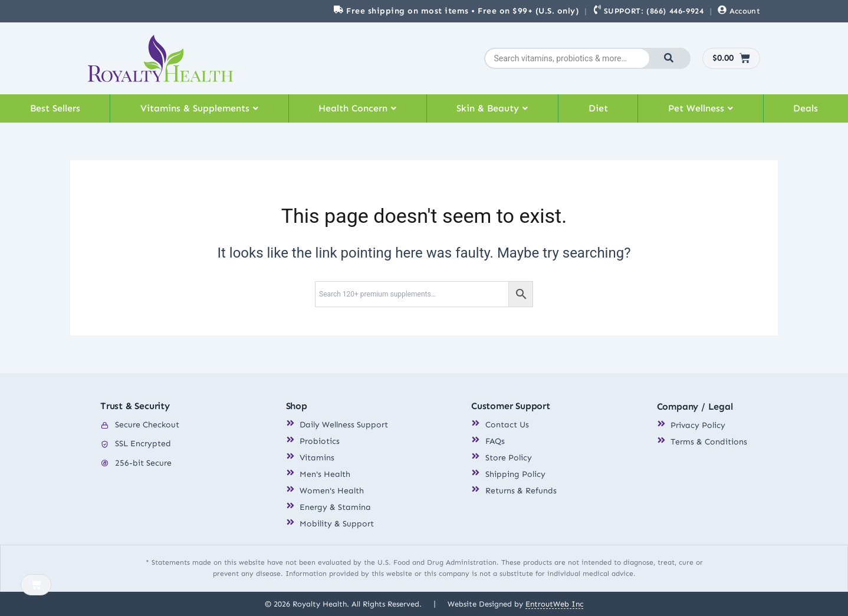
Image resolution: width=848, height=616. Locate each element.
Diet (598, 108)
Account (745, 11)
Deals (806, 108)
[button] (199, 108)
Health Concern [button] (357, 108)
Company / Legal (695, 407)
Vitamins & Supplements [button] (199, 108)
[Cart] (36, 585)
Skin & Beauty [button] (492, 108)
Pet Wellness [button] (701, 108)
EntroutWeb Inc (554, 603)
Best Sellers (55, 108)
